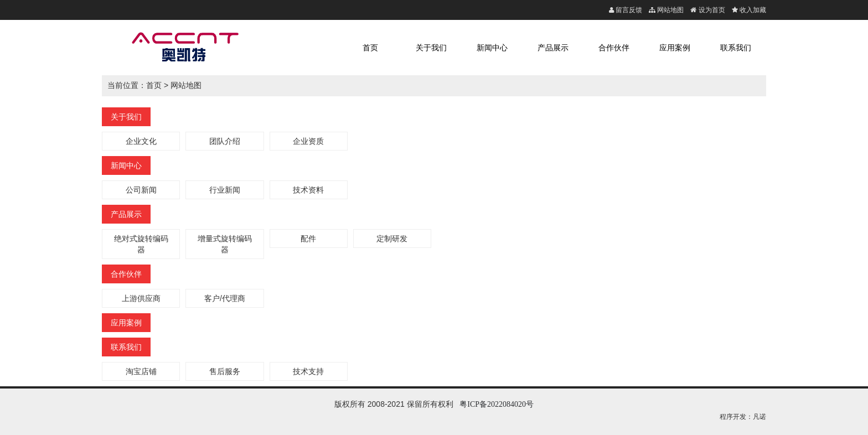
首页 (370, 48)
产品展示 (553, 48)
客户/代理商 (225, 298)
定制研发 (392, 239)
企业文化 (141, 141)
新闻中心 (492, 48)
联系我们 (736, 48)
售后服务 (225, 371)
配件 (308, 239)
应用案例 (675, 48)
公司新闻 (141, 190)
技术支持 (308, 371)
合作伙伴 (614, 48)
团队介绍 (225, 141)
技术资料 (308, 190)
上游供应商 (141, 298)
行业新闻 (225, 190)
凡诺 (759, 417)
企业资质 (308, 141)
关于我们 (431, 48)
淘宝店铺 (141, 371)
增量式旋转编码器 (225, 244)
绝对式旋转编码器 (141, 244)
